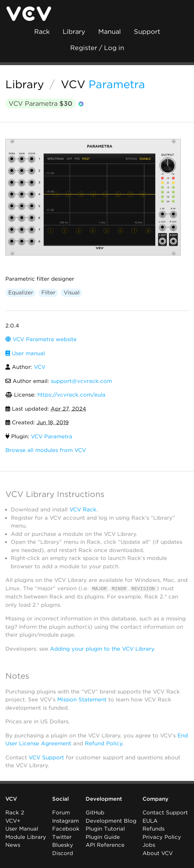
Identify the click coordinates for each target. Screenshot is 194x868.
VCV (73, 84)
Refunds (154, 829)
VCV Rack (83, 510)
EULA (150, 821)
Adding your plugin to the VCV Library (102, 648)
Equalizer (21, 293)
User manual (25, 353)
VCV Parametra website (41, 339)
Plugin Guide (103, 837)
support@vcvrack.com (81, 381)
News (13, 845)
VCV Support (46, 757)
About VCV (158, 853)
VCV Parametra (40, 103)
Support (147, 31)
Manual (110, 31)
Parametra (117, 84)
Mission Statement (82, 700)
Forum (61, 813)
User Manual (22, 829)
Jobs (149, 845)
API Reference (105, 845)
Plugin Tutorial (105, 829)
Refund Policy (104, 743)
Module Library (26, 837)
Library (74, 31)
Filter (48, 293)
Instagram (66, 821)
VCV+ (13, 821)
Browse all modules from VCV (46, 450)
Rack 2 (15, 813)
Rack (42, 31)
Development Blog (111, 821)
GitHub (95, 813)
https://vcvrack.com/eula (71, 395)
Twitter (62, 837)
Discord (63, 853)
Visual (72, 293)
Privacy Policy (162, 837)
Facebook (66, 829)
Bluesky (63, 845)
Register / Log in (97, 48)
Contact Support (165, 813)
